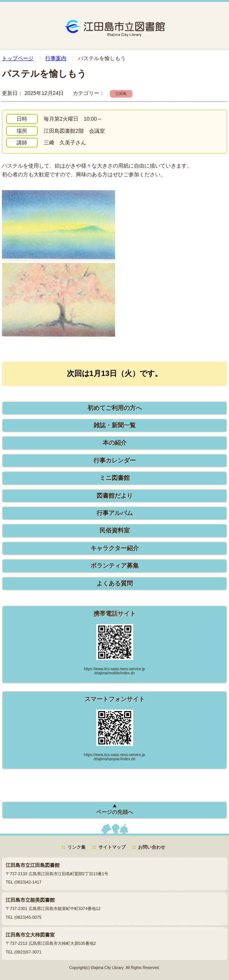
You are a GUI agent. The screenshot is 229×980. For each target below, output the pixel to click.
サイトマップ (112, 847)
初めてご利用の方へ (115, 408)
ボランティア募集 (115, 566)
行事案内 (56, 58)
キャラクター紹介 (115, 548)
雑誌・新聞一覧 (115, 425)
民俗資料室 (115, 530)
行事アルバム (115, 513)
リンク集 (77, 847)
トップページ (18, 58)
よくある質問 (115, 583)
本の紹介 (115, 443)
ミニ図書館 (115, 478)
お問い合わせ (152, 847)
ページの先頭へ (115, 812)
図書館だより (115, 496)
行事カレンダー (115, 460)
